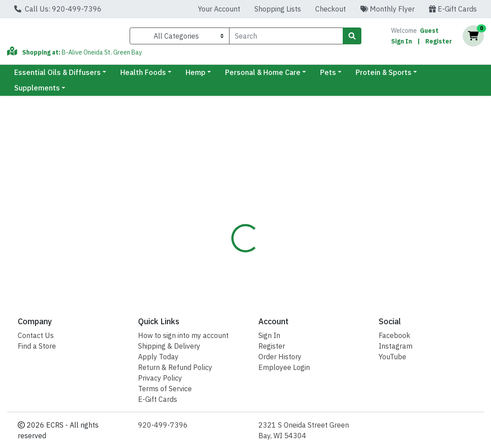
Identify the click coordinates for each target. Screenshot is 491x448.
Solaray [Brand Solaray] (305, 238)
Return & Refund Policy (175, 367)
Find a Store (37, 346)
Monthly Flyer (387, 9)
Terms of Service (165, 389)
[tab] (230, 196)
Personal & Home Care (263, 76)
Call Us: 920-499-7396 (58, 9)
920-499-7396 (163, 425)
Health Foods (143, 76)
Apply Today (158, 357)
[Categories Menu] (180, 38)
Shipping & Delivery (169, 346)
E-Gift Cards (453, 9)
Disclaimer (273, 196)
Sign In (402, 43)
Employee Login (284, 367)
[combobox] (286, 38)
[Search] (286, 38)
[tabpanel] (348, 247)
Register (439, 43)
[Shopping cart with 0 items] (473, 38)
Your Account (219, 9)
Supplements (37, 91)
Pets (328, 76)
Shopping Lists (278, 9)
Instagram (396, 346)
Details (230, 196)
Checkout (331, 9)
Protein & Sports (384, 76)
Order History (280, 357)
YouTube (392, 357)
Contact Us (36, 335)
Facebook (394, 335)
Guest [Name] (429, 32)
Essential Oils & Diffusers (57, 76)
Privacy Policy (160, 378)
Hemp (196, 76)
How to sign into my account (183, 335)
